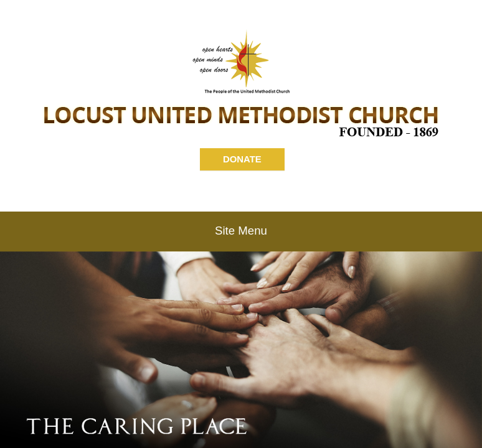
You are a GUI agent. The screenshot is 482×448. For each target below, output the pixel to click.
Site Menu (241, 231)
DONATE (242, 159)
